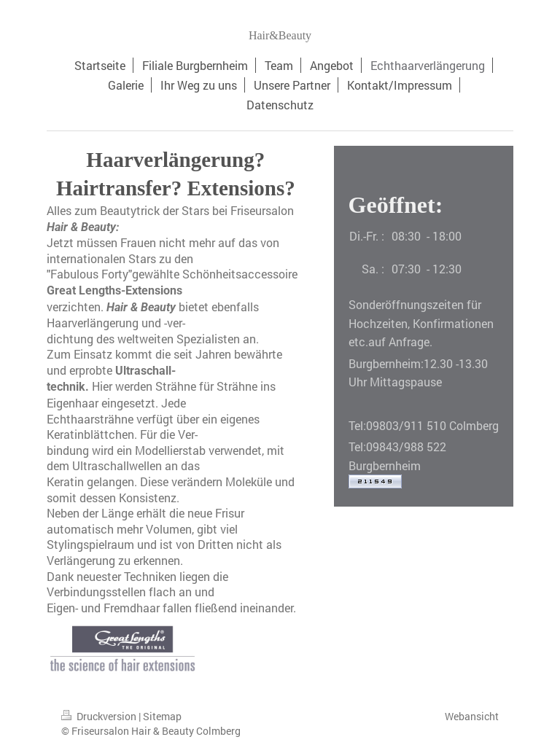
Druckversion (100, 716)
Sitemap (162, 716)
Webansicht (472, 716)
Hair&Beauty (280, 35)
